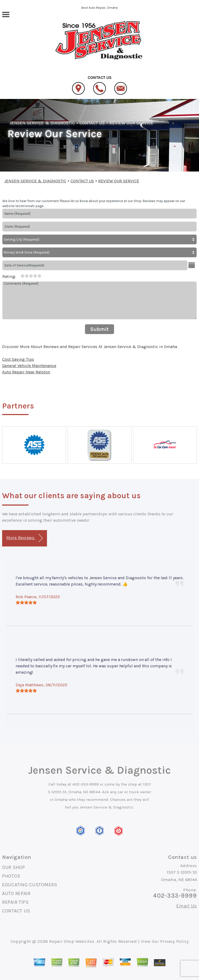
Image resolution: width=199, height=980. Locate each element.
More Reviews (24, 538)
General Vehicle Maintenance (29, 366)
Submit (99, 329)
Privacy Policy (174, 941)
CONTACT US (92, 123)
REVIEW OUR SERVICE (131, 123)
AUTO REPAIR (16, 893)
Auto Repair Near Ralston (26, 372)
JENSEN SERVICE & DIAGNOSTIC (42, 123)
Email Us (187, 906)
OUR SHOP (14, 867)
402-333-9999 (86, 784)
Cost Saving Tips (18, 359)
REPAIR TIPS (15, 902)
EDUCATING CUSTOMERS (30, 885)
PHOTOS (11, 876)
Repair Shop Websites (72, 941)
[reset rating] (18, 275)
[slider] (31, 276)
